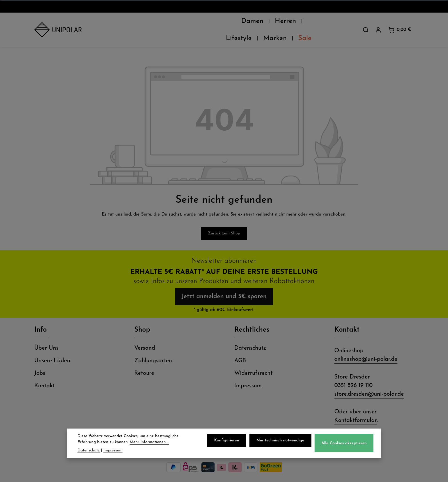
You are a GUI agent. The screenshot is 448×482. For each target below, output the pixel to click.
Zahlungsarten (153, 350)
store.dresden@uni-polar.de (369, 383)
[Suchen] (366, 23)
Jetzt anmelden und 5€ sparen (224, 284)
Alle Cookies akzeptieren (344, 443)
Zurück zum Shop (224, 219)
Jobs (40, 363)
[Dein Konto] (378, 23)
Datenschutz (250, 337)
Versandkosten (288, 473)
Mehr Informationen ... (149, 442)
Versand (145, 337)
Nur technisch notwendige (282, 440)
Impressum (248, 375)
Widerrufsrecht (253, 363)
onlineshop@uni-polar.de (366, 348)
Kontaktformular (356, 410)
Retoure (144, 363)
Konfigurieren (228, 440)
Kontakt (44, 375)
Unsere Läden (52, 350)
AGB (240, 350)
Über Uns (46, 337)
